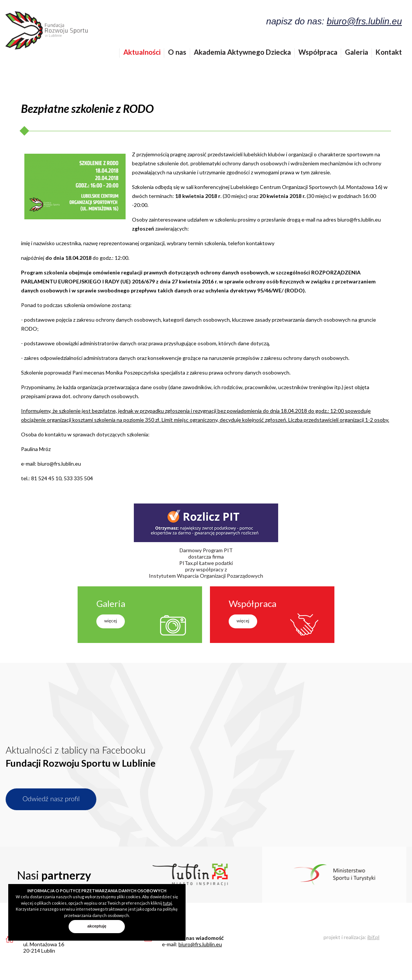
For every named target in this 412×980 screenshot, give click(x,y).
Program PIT (218, 550)
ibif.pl (373, 937)
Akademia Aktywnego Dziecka (242, 52)
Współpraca (318, 52)
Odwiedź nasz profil (51, 799)
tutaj (168, 903)
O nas (177, 52)
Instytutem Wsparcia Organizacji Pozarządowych (206, 576)
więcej (111, 621)
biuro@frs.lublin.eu (364, 21)
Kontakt (389, 52)
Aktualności (142, 52)
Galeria (357, 52)
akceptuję (97, 926)
